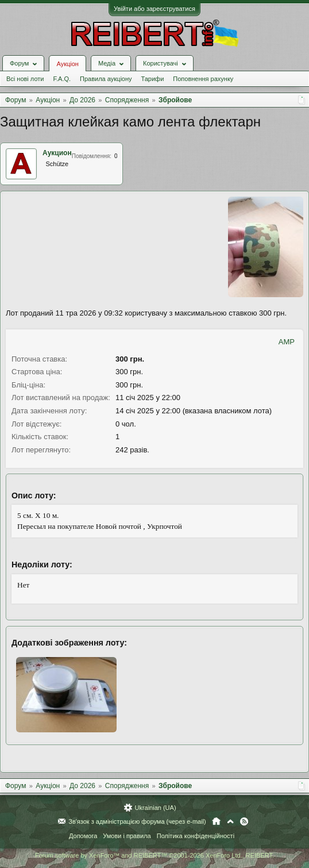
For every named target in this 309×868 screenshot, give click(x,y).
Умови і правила (127, 836)
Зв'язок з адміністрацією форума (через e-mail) (137, 821)
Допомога (83, 836)
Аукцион (57, 153)
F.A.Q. (62, 79)
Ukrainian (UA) (155, 808)
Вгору (230, 821)
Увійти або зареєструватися (154, 9)
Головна (216, 821)
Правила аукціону (106, 79)
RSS (244, 821)
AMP (287, 342)
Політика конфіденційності (196, 836)
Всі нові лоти (25, 79)
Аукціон (67, 64)
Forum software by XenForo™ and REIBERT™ (154, 855)
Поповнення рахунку (203, 79)
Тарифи (153, 79)
